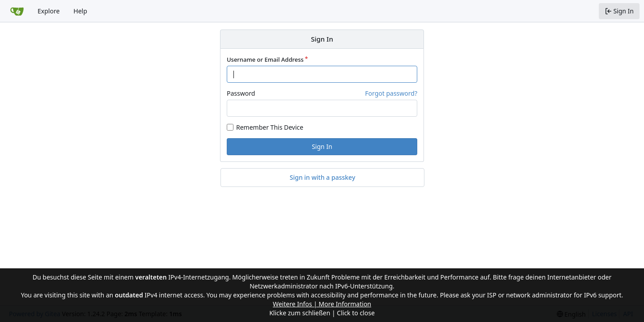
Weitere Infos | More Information (322, 304)
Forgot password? (391, 93)
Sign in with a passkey (323, 178)
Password (241, 93)
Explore (49, 11)
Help (80, 11)
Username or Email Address (265, 59)
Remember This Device (270, 127)
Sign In (322, 146)
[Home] (17, 11)
